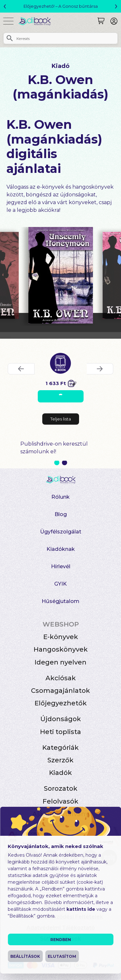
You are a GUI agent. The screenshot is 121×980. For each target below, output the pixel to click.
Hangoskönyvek (61, 649)
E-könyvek (61, 637)
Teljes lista (61, 419)
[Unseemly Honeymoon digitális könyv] (61, 275)
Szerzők (60, 760)
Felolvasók (60, 801)
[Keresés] (101, 21)
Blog (61, 514)
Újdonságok (61, 719)
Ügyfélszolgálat (61, 532)
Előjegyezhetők (61, 703)
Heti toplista (60, 732)
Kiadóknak (61, 549)
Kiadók (60, 773)
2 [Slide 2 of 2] (65, 463)
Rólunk (60, 497)
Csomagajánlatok (60, 691)
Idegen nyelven (60, 662)
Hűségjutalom (60, 601)
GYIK (60, 584)
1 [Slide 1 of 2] (57, 463)
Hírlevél (61, 566)
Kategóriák (60, 748)
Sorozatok (61, 788)
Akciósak (61, 678)
